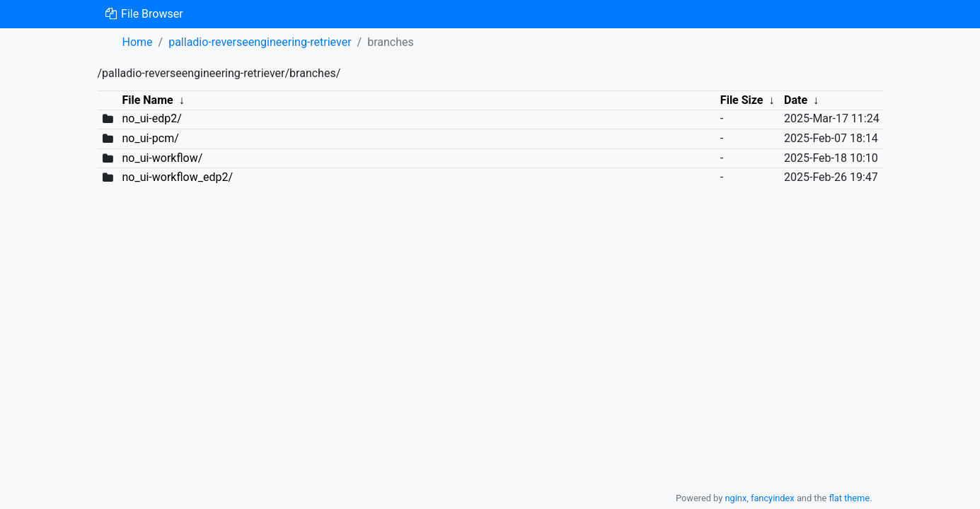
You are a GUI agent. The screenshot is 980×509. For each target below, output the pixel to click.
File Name (147, 100)
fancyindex (773, 498)
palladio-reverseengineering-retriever (260, 42)
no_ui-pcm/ (150, 138)
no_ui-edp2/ (151, 118)
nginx (736, 498)
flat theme (850, 498)
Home (138, 42)
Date (796, 100)
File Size (742, 100)
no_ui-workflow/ (162, 158)
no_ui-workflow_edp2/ (177, 177)
